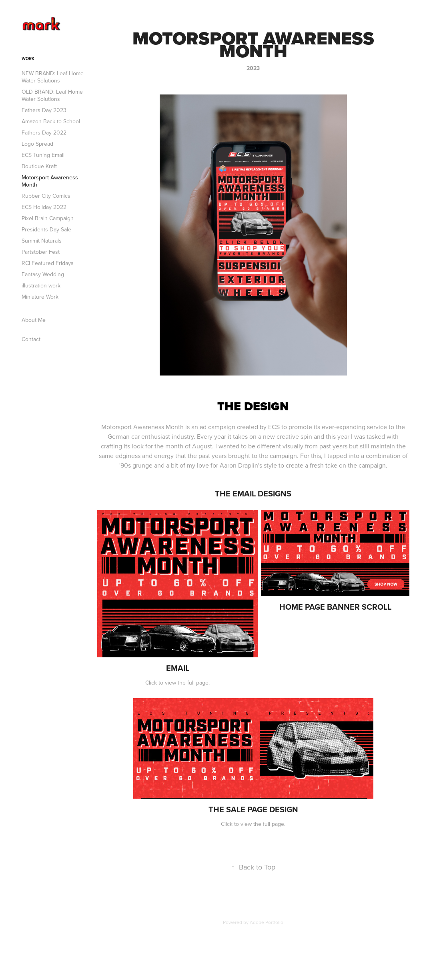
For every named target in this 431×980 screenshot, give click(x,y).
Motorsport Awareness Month (50, 181)
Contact (31, 339)
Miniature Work (40, 297)
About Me (34, 320)
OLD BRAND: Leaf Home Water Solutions (52, 95)
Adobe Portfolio (267, 922)
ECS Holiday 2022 (44, 207)
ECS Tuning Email (43, 155)
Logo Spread (37, 144)
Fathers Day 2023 (44, 110)
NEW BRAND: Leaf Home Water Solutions (53, 77)
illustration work (41, 285)
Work (28, 58)
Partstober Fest (41, 252)
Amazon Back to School (51, 121)
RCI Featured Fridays (48, 263)
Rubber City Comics (46, 196)
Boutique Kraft (39, 166)
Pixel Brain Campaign (48, 218)
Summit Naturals (42, 241)
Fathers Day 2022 (44, 133)
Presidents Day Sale (46, 229)
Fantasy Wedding (43, 274)
